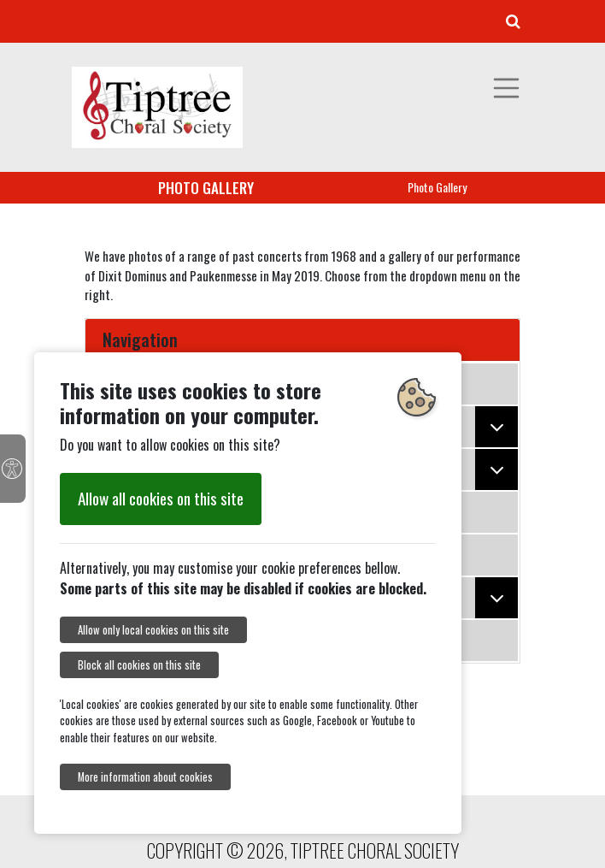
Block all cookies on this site (139, 665)
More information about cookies (145, 777)
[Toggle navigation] (507, 88)
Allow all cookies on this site (161, 498)
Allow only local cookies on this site (153, 630)
